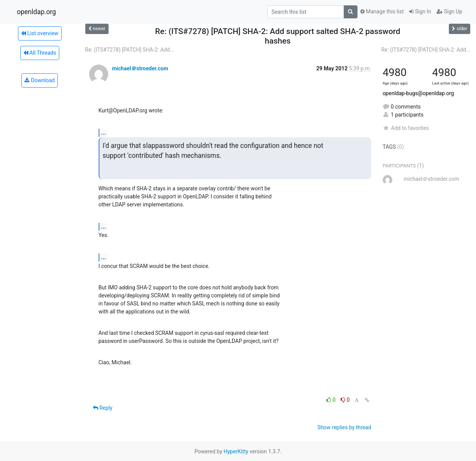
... (104, 132)
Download (40, 80)
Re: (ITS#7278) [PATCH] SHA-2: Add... (130, 50)
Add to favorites (406, 128)
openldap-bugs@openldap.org (418, 93)
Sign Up (449, 11)
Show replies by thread (344, 427)
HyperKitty (236, 451)
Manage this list (382, 11)
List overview (40, 33)
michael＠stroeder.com (140, 68)
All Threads (40, 53)
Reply (103, 408)
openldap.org (36, 12)
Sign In (420, 11)
